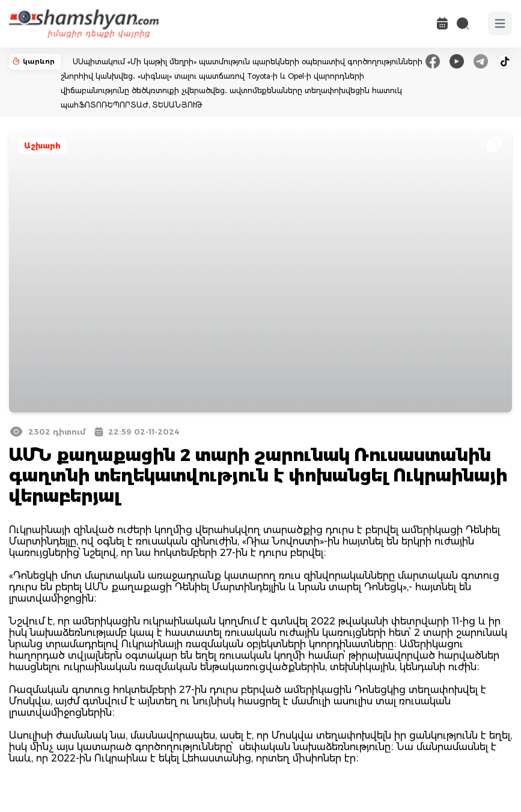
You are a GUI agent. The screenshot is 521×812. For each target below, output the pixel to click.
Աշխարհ (42, 146)
